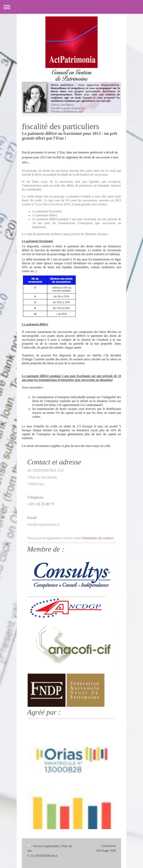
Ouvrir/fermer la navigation (71, 7)
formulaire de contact (98, 538)
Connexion (108, 846)
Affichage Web (106, 850)
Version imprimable (44, 846)
